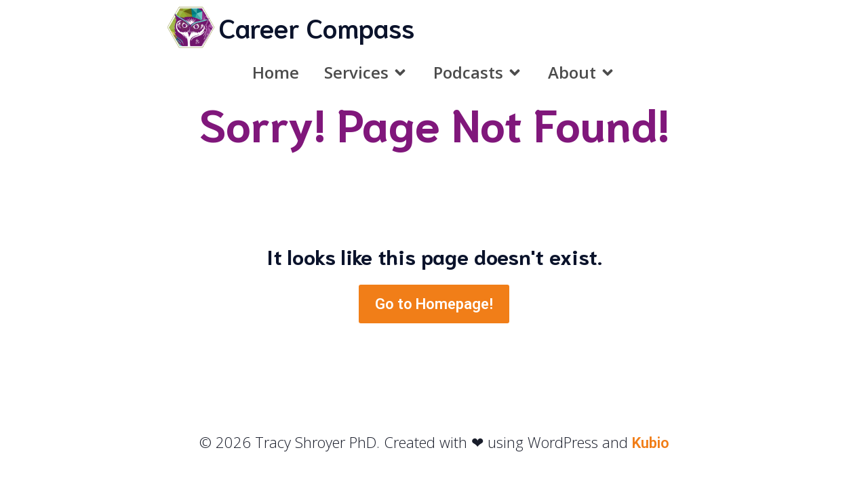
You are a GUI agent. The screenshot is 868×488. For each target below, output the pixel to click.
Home (276, 72)
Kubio (651, 443)
